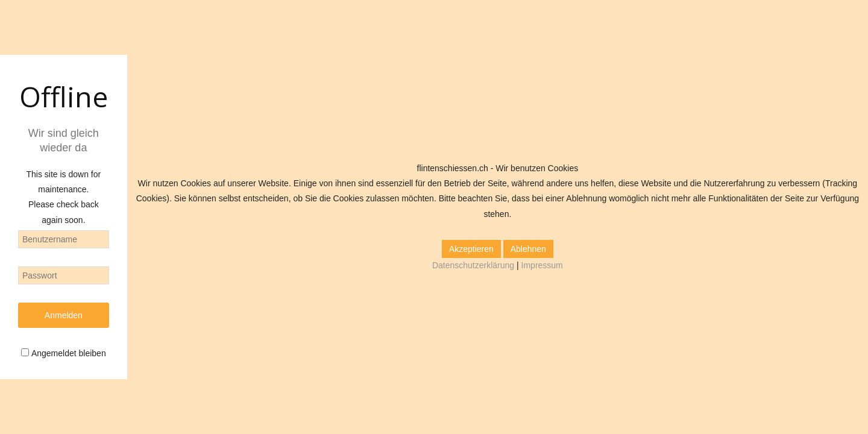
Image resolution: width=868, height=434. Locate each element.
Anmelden (64, 315)
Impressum (542, 265)
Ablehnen (528, 249)
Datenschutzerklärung (473, 265)
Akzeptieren (471, 249)
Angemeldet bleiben (69, 353)
